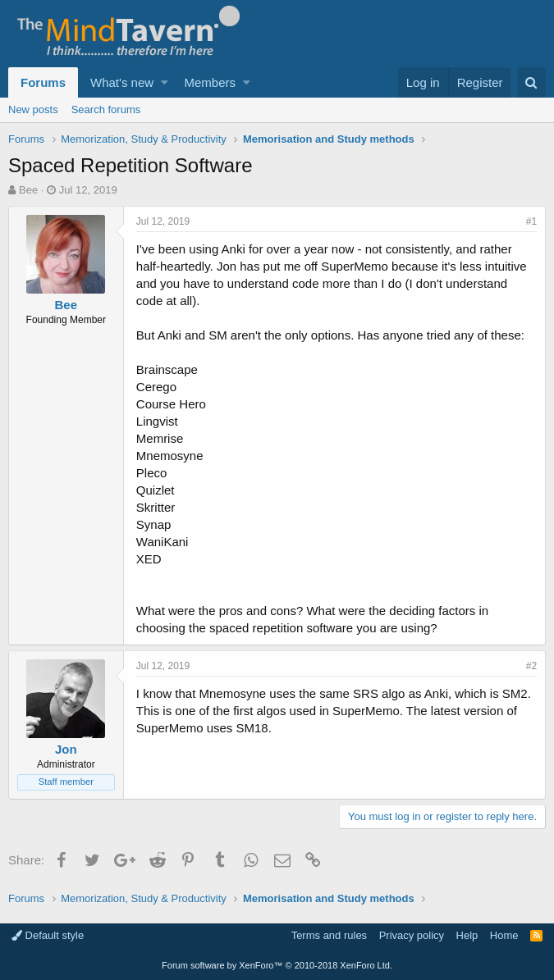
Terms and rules (329, 935)
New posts (33, 109)
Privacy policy (412, 935)
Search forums (106, 109)
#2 (531, 666)
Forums (43, 82)
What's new (122, 82)
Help (467, 935)
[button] (165, 82)
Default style (48, 935)
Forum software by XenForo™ (277, 965)
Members (211, 82)
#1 (531, 221)
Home (504, 935)
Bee (28, 190)
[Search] (531, 82)
